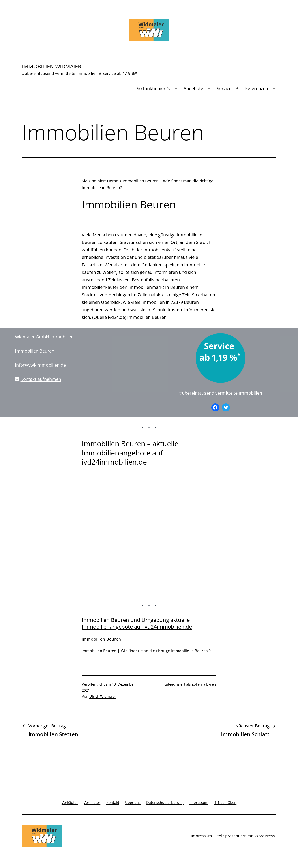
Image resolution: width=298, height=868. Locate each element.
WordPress (265, 836)
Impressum (201, 836)
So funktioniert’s (153, 88)
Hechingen (119, 295)
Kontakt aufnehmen (41, 379)
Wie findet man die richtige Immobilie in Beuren (165, 651)
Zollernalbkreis (153, 295)
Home (113, 181)
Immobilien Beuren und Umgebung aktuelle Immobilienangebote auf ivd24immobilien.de (137, 623)
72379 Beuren (185, 302)
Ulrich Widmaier (103, 696)
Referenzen (257, 88)
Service (224, 88)
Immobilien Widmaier (52, 66)
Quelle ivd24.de (109, 317)
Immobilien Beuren (141, 181)
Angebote (193, 88)
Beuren (177, 287)
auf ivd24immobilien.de (122, 457)
